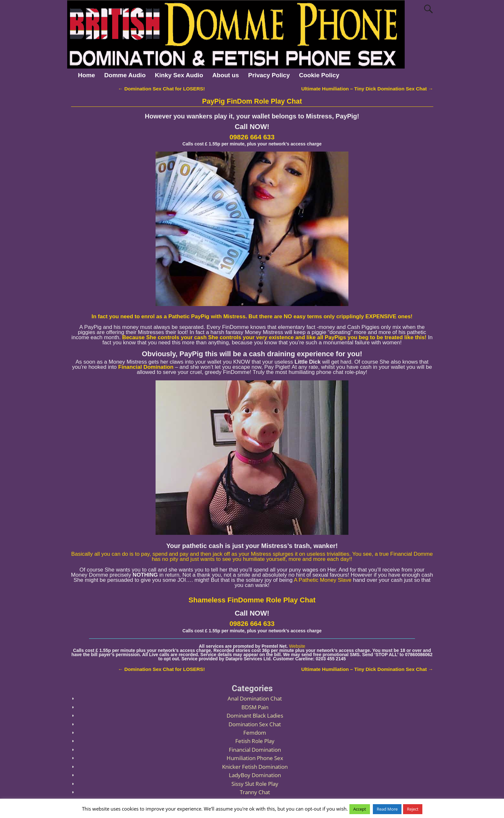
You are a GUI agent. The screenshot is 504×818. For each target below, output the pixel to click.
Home (86, 75)
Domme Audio (125, 75)
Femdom (255, 733)
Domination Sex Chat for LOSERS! (161, 89)
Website (297, 646)
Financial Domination (255, 750)
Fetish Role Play (255, 741)
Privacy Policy (269, 75)
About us (226, 75)
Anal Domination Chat (255, 698)
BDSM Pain (255, 707)
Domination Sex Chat (255, 724)
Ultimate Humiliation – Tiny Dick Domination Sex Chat (367, 89)
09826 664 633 (252, 137)
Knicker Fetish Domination (255, 767)
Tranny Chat (255, 792)
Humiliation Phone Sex (255, 758)
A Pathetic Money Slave (323, 580)
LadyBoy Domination (255, 775)
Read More (387, 809)
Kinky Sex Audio (179, 75)
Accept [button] (360, 809)
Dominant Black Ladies (255, 716)
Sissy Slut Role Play (255, 784)
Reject (413, 809)
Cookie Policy (319, 75)
